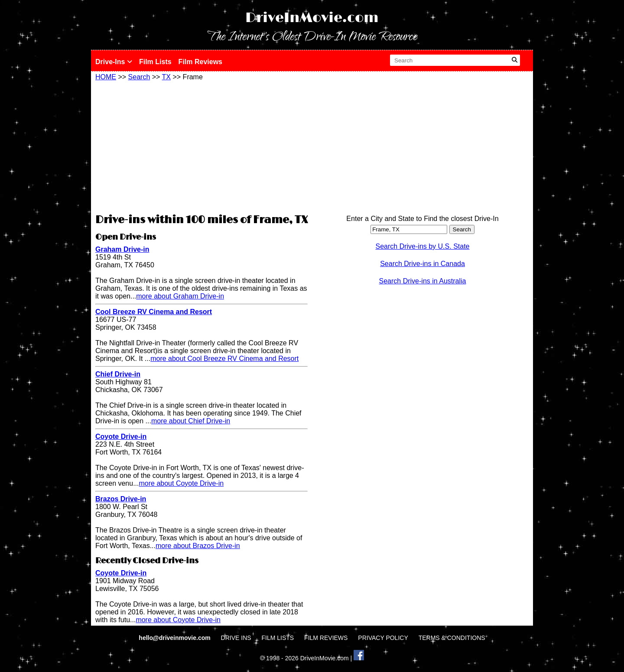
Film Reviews (200, 62)
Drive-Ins (114, 62)
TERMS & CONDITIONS (452, 638)
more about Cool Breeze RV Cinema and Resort (224, 359)
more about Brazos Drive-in (198, 546)
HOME (106, 77)
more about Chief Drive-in (191, 421)
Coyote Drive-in (121, 437)
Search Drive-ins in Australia (423, 281)
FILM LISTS (278, 638)
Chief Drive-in (118, 374)
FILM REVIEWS (326, 638)
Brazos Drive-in (121, 499)
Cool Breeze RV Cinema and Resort (154, 312)
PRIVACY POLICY (383, 638)
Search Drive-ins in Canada (422, 264)
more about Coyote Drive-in (182, 483)
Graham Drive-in (122, 249)
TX (166, 77)
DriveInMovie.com (312, 18)
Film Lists (155, 62)
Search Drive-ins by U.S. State (423, 246)
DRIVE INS (236, 638)
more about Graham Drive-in (180, 296)
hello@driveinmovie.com (175, 638)
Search (139, 77)
